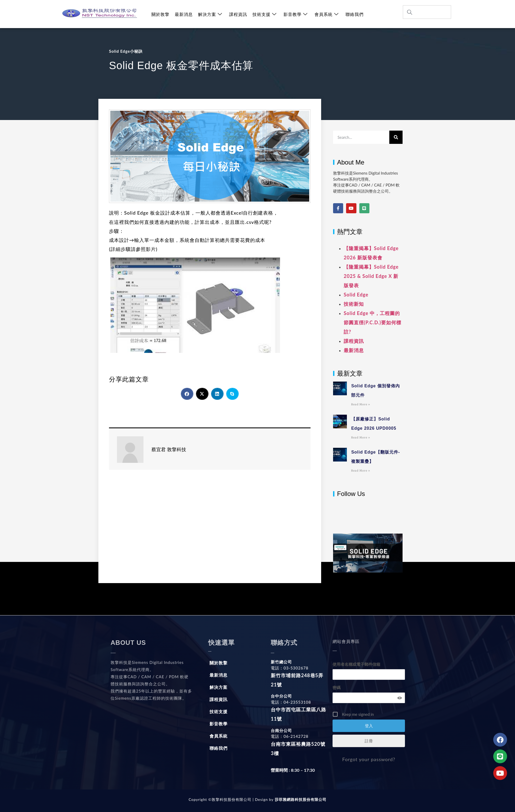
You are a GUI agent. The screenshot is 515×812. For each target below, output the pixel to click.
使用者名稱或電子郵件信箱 (356, 664)
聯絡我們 (355, 14)
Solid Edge (356, 295)
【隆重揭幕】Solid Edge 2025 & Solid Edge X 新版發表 (371, 276)
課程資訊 (238, 14)
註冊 (369, 741)
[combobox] (427, 12)
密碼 (337, 687)
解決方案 (210, 14)
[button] (187, 394)
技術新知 (354, 304)
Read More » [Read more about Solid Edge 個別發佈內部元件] (361, 404)
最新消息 (184, 14)
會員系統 (327, 14)
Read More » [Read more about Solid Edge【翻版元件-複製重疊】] (361, 471)
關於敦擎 (160, 14)
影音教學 (296, 14)
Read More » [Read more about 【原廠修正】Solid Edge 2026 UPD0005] (361, 438)
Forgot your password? (369, 759)
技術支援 (265, 14)
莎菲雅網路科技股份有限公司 (300, 799)
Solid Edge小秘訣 (126, 51)
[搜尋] (396, 137)
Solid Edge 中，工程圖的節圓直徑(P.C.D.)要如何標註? (372, 322)
